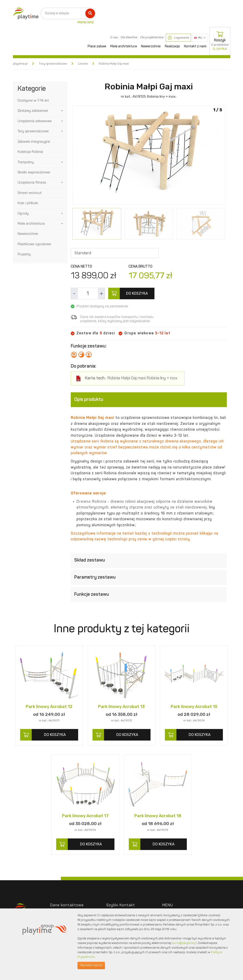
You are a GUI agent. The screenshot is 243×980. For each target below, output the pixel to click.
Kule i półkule (28, 203)
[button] (62, 111)
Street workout (30, 193)
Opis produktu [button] (149, 400)
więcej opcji (85, 22)
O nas (114, 38)
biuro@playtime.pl (184, 943)
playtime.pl (20, 64)
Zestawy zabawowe (33, 111)
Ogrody (23, 214)
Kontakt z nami (195, 46)
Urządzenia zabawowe (35, 121)
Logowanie (178, 38)
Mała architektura (124, 46)
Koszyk (220, 41)
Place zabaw (97, 46)
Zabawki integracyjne (34, 142)
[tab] (149, 400)
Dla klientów (129, 38)
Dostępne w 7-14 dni (33, 101)
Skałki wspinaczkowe (34, 173)
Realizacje (172, 46)
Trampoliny (26, 162)
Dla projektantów (152, 38)
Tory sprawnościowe (53, 64)
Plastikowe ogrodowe (34, 244)
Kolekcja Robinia (30, 152)
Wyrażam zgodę (91, 965)
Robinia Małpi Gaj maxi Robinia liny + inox (131, 379)
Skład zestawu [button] (149, 560)
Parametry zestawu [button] (149, 578)
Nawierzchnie (151, 46)
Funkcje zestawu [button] (149, 595)
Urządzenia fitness (32, 183)
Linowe (83, 64)
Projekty (24, 255)
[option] (149, 156)
